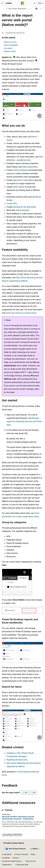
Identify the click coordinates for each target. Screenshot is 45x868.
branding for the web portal (24, 207)
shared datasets (22, 210)
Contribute (6, 858)
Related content (10, 51)
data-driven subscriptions (23, 180)
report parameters (30, 167)
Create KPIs (12, 204)
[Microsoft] (23, 3)
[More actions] (41, 9)
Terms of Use (30, 861)
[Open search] (35, 3)
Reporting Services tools (17, 760)
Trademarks (6, 865)
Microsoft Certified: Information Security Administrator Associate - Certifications (18, 818)
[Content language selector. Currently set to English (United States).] (13, 843)
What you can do (10, 42)
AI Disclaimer (7, 854)
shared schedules (20, 170)
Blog (33, 854)
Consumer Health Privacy (11, 861)
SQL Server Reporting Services (19, 9)
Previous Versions (21, 854)
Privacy (15, 858)
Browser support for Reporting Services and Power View (24, 421)
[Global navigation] (2, 3)
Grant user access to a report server (21, 313)
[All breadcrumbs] (4, 9)
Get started (8, 48)
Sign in (40, 3)
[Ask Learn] (37, 9)
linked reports (18, 187)
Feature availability (11, 45)
